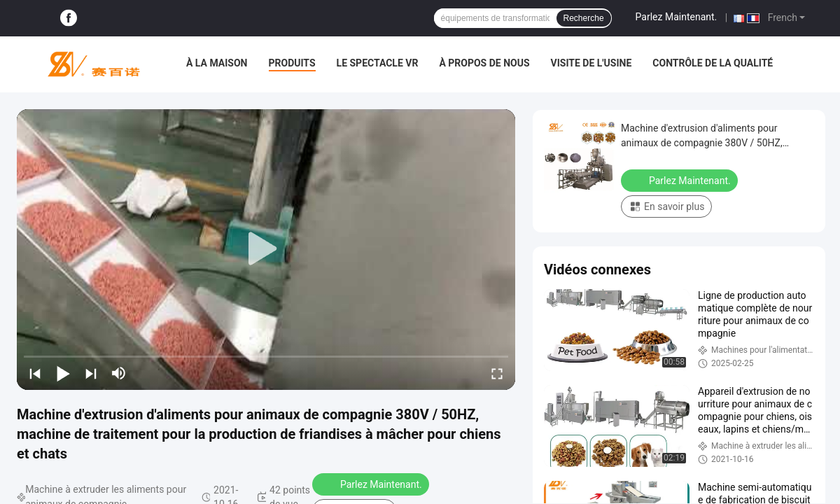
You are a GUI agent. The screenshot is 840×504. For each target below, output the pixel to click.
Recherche (584, 18)
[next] (91, 373)
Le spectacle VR (378, 63)
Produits (292, 63)
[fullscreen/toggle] (497, 373)
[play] (266, 249)
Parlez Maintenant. (677, 17)
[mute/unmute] (119, 373)
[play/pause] (63, 373)
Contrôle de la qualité (713, 63)
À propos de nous (484, 63)
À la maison (217, 63)
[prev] (35, 373)
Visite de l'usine (591, 63)
